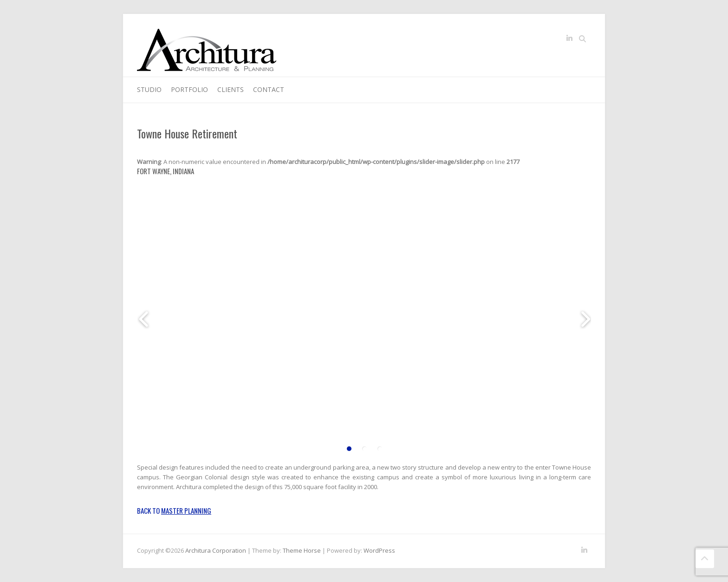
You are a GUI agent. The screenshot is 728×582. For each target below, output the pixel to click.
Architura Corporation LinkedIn (569, 40)
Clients (231, 89)
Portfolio (189, 89)
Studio (149, 89)
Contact (269, 89)
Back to (174, 510)
